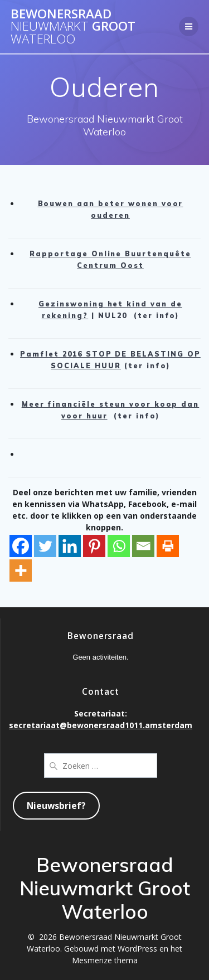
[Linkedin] (70, 546)
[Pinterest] (94, 546)
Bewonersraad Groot (73, 26)
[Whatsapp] (119, 546)
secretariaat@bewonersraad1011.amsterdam (101, 725)
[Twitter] (45, 546)
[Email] (143, 546)
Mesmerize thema (105, 960)
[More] (21, 571)
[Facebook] (21, 546)
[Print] (168, 546)
